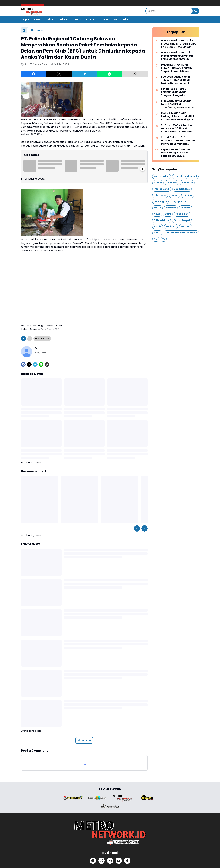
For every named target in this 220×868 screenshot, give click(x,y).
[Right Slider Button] (143, 169)
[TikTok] (127, 861)
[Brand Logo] (73, 798)
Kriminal (64, 19)
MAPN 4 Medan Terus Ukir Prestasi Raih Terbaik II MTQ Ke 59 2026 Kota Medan (179, 44)
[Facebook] (34, 74)
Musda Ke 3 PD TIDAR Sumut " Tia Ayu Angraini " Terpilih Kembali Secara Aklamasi (178, 68)
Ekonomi (91, 19)
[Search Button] (196, 11)
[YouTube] (119, 861)
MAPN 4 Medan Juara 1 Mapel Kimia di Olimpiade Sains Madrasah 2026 (177, 56)
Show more (84, 740)
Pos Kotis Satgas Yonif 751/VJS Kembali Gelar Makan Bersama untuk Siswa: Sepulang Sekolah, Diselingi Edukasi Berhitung (178, 80)
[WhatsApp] (110, 74)
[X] (59, 74)
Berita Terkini (122, 19)
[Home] (24, 30)
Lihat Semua (42, 339)
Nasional (50, 19)
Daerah (105, 19)
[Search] (169, 11)
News (37, 19)
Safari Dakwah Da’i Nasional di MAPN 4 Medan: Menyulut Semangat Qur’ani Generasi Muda (178, 141)
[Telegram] (84, 74)
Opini (26, 19)
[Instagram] (110, 861)
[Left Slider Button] (137, 528)
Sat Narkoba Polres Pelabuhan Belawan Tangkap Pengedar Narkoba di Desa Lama (176, 92)
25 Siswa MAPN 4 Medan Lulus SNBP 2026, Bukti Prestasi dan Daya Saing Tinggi (177, 129)
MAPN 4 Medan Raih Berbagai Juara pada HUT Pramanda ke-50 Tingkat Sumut (178, 116)
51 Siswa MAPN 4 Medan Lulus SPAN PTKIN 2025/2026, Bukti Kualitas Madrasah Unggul (177, 104)
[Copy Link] (135, 74)
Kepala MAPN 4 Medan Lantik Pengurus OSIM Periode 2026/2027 (175, 153)
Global (78, 19)
